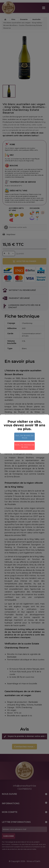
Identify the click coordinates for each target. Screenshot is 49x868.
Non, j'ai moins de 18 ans (24, 446)
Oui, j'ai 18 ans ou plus (25, 437)
